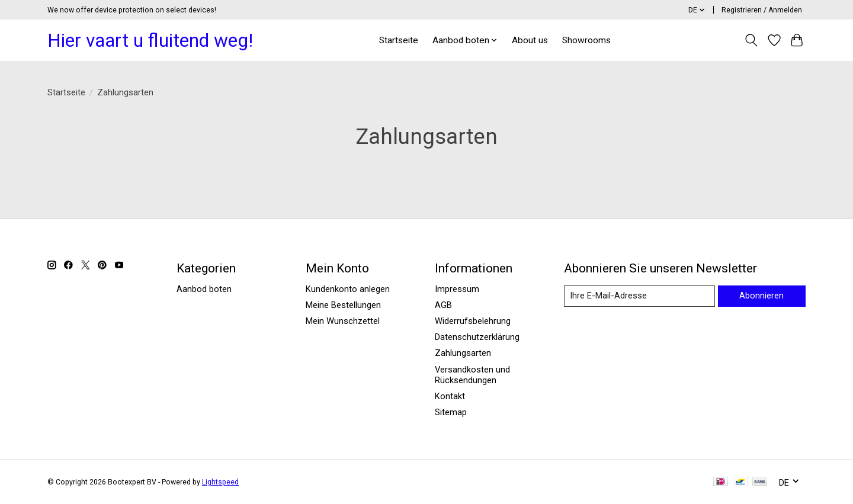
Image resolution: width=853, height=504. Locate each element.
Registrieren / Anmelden (762, 10)
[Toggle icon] (751, 40)
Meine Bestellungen (343, 305)
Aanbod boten (204, 289)
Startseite (399, 40)
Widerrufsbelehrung (473, 321)
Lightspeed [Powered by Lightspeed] (220, 482)
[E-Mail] (639, 296)
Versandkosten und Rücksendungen (472, 375)
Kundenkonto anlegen (348, 289)
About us (530, 40)
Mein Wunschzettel (343, 321)
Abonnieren (761, 296)
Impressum (457, 289)
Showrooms (586, 40)
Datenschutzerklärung (477, 337)
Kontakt (450, 396)
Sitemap (451, 412)
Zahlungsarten (463, 353)
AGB (443, 305)
